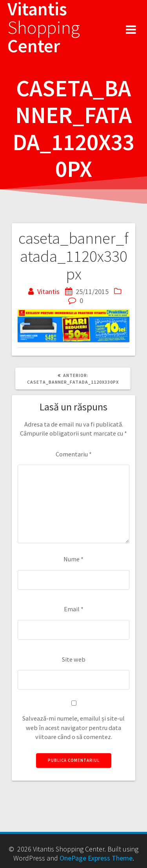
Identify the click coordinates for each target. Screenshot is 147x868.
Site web (74, 659)
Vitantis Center (44, 28)
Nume (73, 559)
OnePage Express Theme (96, 858)
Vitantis (48, 291)
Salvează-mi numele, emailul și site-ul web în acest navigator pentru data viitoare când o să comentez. (73, 727)
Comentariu (74, 454)
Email (74, 609)
